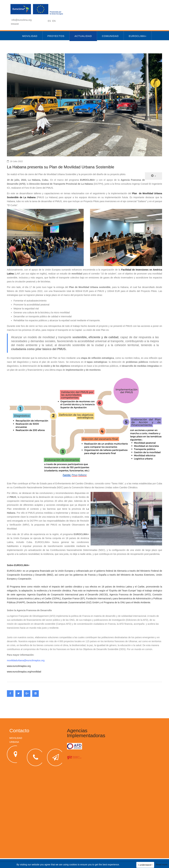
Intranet (15, 24)
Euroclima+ (138, 36)
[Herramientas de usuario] (153, 176)
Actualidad (83, 36)
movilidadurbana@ (17, 660)
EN (54, 21)
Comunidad (110, 36)
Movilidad (30, 36)
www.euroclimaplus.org (19, 666)
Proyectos (56, 36)
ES (49, 21)
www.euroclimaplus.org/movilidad (24, 672)
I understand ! (145, 865)
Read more (162, 865)
